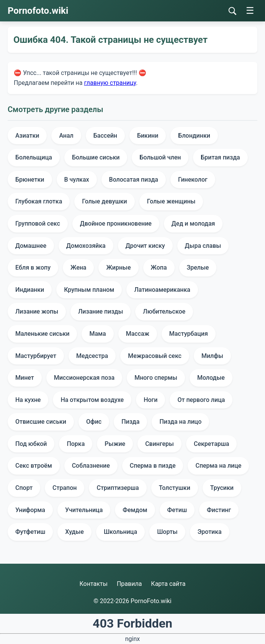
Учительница (84, 510)
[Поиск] (232, 11)
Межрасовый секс (155, 356)
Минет (25, 378)
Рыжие (115, 444)
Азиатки (27, 136)
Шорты (167, 532)
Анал (66, 136)
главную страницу (110, 83)
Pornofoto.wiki (38, 11)
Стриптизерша (118, 488)
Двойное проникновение (116, 224)
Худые (74, 532)
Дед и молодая (193, 224)
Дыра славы (203, 246)
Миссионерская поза (84, 378)
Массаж (138, 334)
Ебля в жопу (33, 268)
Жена (78, 268)
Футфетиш (30, 532)
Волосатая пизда (134, 180)
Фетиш (177, 510)
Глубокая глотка (39, 201)
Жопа (159, 268)
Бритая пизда (220, 157)
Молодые (211, 378)
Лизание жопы (37, 311)
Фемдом (135, 510)
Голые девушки (104, 201)
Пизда (130, 422)
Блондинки (194, 136)
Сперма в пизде (153, 466)
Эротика (210, 532)
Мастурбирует (36, 356)
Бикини (148, 136)
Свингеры (159, 444)
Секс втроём (34, 466)
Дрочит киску (145, 246)
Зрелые (198, 268)
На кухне (28, 400)
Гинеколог (193, 180)
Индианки (30, 290)
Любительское (164, 311)
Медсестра (92, 356)
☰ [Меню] (250, 11)
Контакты (93, 584)
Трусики (222, 488)
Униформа (30, 510)
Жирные (118, 268)
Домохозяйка (86, 246)
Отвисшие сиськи (41, 422)
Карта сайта (168, 584)
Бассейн (105, 136)
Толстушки (175, 488)
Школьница (120, 532)
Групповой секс (38, 224)
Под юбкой (31, 444)
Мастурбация (189, 334)
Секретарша (212, 444)
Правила (129, 584)
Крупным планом (89, 290)
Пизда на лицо (180, 422)
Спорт (24, 488)
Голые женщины (171, 201)
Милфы (212, 356)
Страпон (65, 488)
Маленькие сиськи (42, 334)
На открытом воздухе (92, 400)
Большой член (160, 157)
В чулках (77, 180)
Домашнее (31, 246)
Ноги (150, 400)
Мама (97, 334)
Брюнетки (30, 180)
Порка (76, 444)
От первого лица (201, 400)
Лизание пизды (101, 311)
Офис (94, 422)
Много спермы (156, 378)
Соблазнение (91, 466)
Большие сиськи (96, 157)
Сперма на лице (218, 466)
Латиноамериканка (162, 290)
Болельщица (34, 157)
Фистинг (219, 510)
